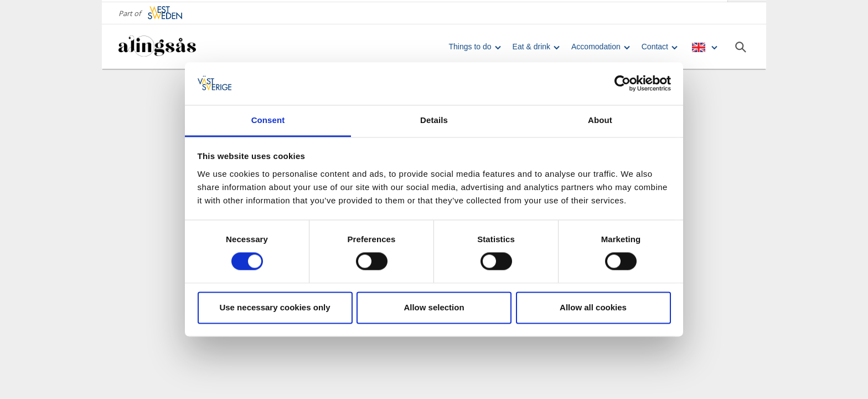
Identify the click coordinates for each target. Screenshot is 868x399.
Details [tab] (434, 120)
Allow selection (434, 307)
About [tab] (600, 120)
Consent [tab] (268, 120)
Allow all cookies (593, 307)
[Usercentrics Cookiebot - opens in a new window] (622, 84)
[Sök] (741, 45)
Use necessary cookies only (275, 307)
